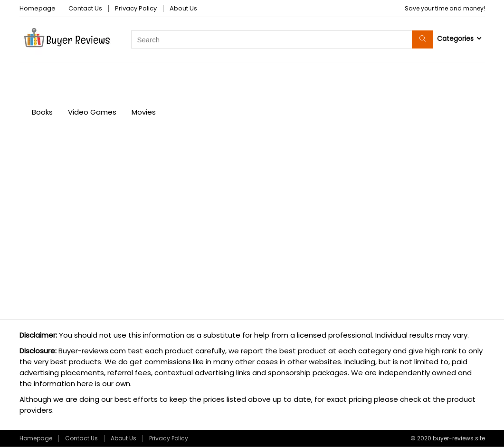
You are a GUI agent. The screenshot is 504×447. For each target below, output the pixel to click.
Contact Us (85, 8)
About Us (183, 8)
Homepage (38, 8)
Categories (455, 39)
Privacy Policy (136, 8)
